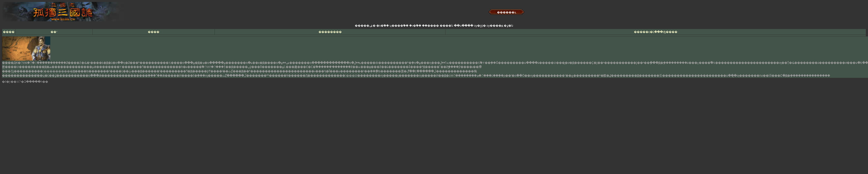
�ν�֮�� (415, 26)
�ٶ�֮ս (508, 26)
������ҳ (507, 12)
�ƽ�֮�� (383, 26)
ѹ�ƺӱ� (480, 26)
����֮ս (446, 26)
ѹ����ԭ (495, 26)
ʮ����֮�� (399, 26)
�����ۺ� (365, 26)
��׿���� (430, 26)
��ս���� (464, 26)
